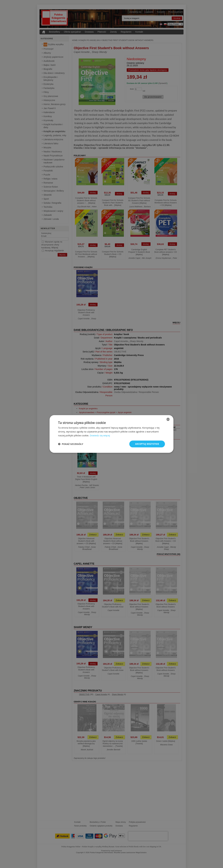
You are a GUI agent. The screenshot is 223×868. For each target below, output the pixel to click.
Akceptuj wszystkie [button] (147, 444)
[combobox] (168, 419)
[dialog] (111, 434)
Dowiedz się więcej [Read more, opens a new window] (100, 435)
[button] (71, 444)
